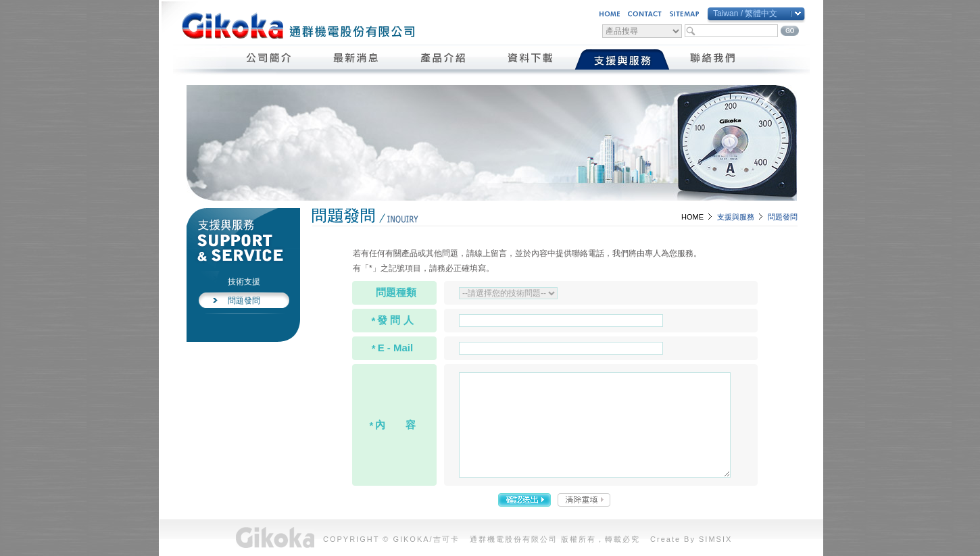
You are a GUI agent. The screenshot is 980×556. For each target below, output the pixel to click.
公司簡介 (269, 59)
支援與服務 (622, 59)
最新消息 (357, 59)
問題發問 (244, 301)
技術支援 (244, 282)
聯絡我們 (713, 59)
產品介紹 (444, 59)
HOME (692, 217)
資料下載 (531, 59)
